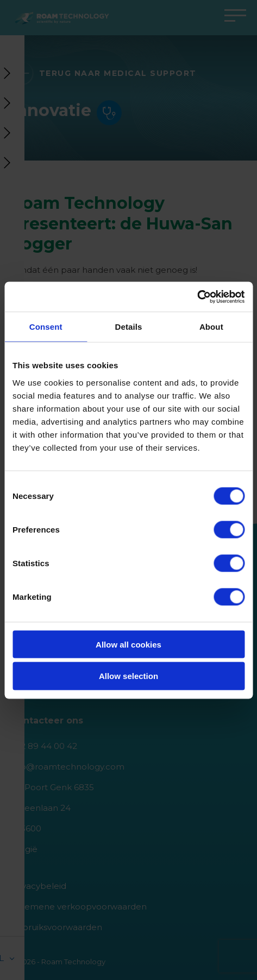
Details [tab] (129, 327)
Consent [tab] (46, 327)
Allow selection (128, 676)
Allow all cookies (128, 644)
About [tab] (211, 327)
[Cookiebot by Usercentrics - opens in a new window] (197, 297)
